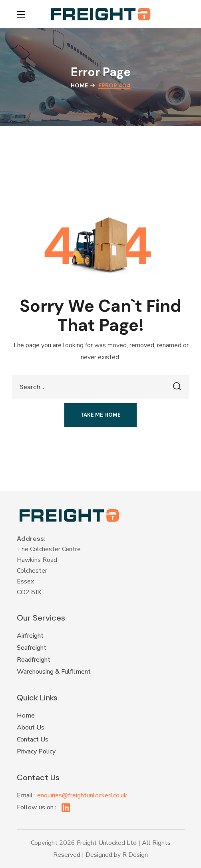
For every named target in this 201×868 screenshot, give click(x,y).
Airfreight (30, 636)
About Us (31, 728)
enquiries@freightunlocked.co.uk (82, 795)
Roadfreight (34, 660)
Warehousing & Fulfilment (54, 672)
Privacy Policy (36, 751)
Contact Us (33, 739)
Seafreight (32, 648)
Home (79, 85)
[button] (181, 14)
